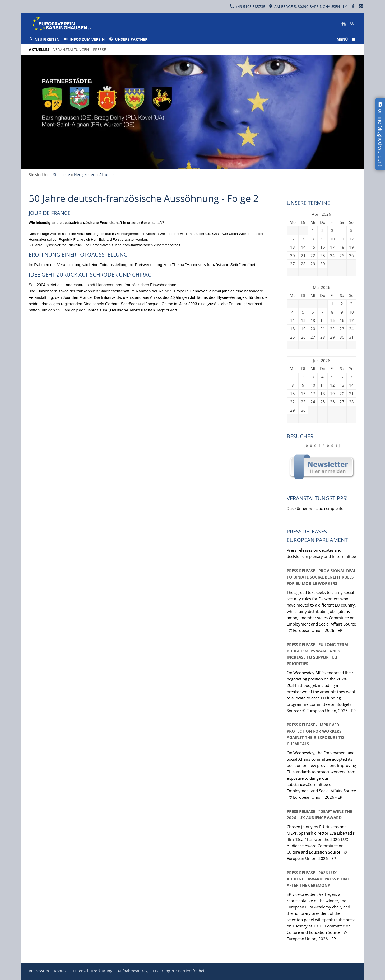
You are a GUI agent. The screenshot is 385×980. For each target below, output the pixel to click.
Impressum (39, 971)
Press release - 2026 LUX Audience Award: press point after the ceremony (318, 879)
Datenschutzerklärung (93, 971)
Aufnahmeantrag (133, 971)
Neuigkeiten (85, 175)
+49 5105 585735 (248, 6)
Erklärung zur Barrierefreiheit (179, 971)
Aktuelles (107, 175)
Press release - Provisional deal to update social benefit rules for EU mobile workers (321, 577)
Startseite (62, 175)
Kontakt (61, 971)
